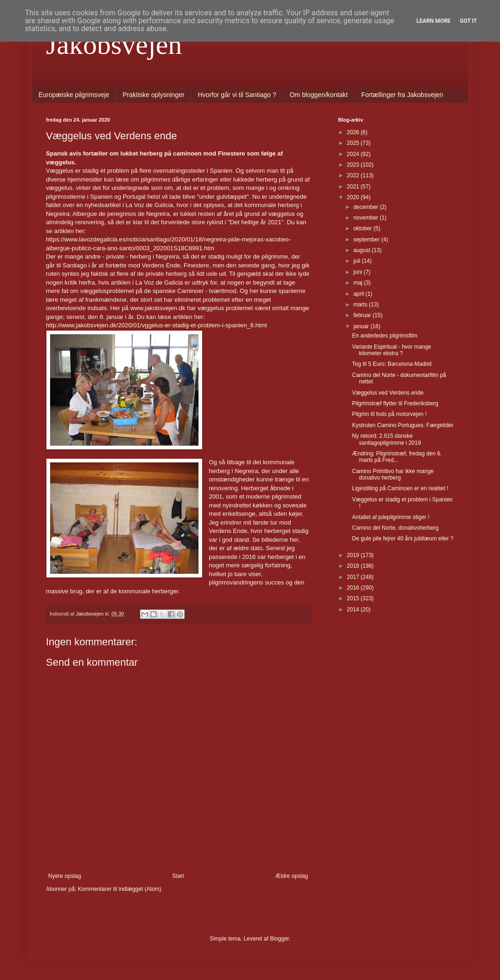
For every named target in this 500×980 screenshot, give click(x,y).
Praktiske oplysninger (154, 95)
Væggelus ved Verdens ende (388, 393)
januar (362, 326)
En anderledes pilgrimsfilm (385, 336)
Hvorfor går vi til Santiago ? (237, 95)
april (359, 294)
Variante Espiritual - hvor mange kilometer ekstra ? (392, 350)
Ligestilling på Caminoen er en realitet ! (400, 488)
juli (358, 261)
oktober (363, 228)
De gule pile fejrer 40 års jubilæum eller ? (403, 539)
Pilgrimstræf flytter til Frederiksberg (395, 403)
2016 (354, 588)
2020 (354, 197)
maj (359, 283)
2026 (354, 132)
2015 (354, 598)
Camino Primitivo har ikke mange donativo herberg (393, 474)
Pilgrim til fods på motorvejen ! (389, 414)
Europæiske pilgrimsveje (74, 95)
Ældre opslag (292, 876)
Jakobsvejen (114, 45)
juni (359, 272)
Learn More (434, 21)
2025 (354, 143)
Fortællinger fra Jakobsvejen (402, 95)
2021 (354, 187)
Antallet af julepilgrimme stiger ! (391, 517)
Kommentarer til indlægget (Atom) (120, 889)
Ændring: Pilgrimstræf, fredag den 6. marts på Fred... (397, 457)
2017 (354, 577)
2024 (354, 154)
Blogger (279, 939)
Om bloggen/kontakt (318, 95)
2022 (354, 175)
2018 (354, 566)
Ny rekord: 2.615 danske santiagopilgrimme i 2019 (386, 439)
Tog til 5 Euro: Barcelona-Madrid (392, 364)
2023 (354, 165)
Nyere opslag (65, 876)
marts (361, 305)
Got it (468, 21)
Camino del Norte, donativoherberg (395, 528)
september (367, 240)
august (362, 250)
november (367, 218)
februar (363, 315)
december (367, 207)
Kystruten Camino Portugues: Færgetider (403, 425)
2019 (354, 555)
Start (178, 876)
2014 (354, 610)
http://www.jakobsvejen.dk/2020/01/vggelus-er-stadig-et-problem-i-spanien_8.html (156, 325)
